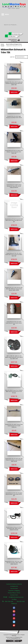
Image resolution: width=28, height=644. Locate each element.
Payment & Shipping (14, 591)
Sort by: (12, 57)
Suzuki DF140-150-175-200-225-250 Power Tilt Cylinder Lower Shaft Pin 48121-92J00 (14, 460)
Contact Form (14, 595)
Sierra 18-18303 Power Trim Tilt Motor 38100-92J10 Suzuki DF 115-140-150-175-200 (14, 392)
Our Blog (14, 599)
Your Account (14, 588)
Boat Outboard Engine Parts (14, 44)
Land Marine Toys (16, 635)
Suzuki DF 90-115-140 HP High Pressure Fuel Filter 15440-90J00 (14, 117)
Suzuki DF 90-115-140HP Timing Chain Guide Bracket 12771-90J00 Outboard (14, 426)
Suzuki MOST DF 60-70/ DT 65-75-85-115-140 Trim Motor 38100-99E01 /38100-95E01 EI (14, 563)
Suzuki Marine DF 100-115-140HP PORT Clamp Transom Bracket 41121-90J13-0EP (14, 152)
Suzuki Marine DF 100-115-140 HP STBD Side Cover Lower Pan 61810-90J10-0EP (14, 220)
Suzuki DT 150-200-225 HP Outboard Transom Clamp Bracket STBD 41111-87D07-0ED (14, 83)
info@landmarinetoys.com (16, 597)
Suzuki (3, 46)
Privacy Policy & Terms (14, 593)
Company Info (14, 586)
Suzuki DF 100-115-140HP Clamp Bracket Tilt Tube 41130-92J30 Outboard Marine (14, 186)
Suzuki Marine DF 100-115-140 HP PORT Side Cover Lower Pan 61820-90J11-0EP (14, 255)
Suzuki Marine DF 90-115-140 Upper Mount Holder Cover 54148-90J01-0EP (14, 494)
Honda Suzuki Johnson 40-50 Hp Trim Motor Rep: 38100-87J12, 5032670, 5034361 (14, 529)
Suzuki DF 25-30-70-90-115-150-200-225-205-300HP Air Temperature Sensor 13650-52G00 (14, 289)
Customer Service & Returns (14, 584)
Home (2, 44)
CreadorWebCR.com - (16, 638)
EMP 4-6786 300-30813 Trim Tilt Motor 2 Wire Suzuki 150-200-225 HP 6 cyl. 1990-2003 (14, 357)
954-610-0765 (21, 601)
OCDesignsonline (18, 637)
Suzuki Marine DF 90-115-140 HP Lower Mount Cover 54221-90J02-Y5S (14, 323)
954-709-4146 (9, 601)
